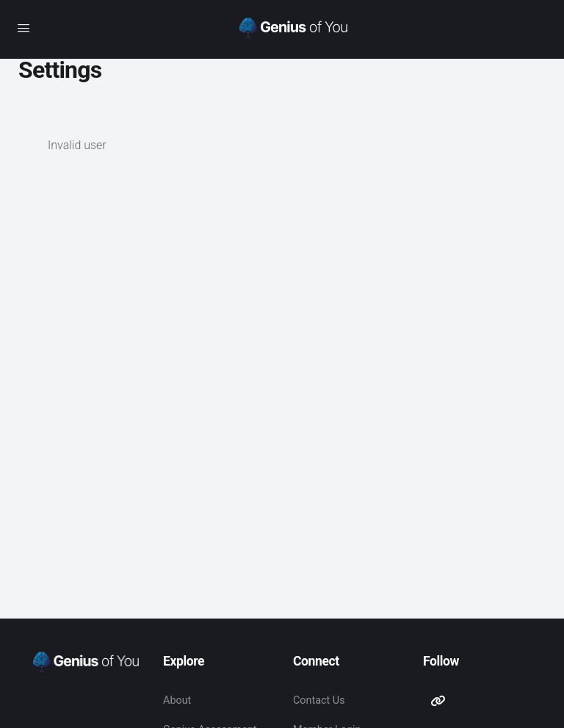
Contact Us (319, 700)
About (177, 700)
